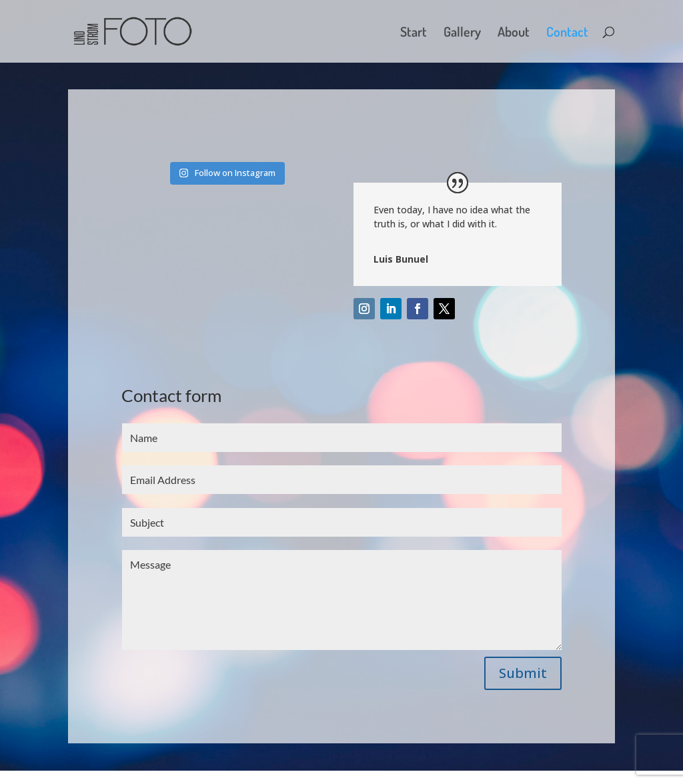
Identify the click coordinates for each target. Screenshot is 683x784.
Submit (523, 673)
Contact (567, 33)
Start (414, 33)
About (514, 33)
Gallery (462, 33)
